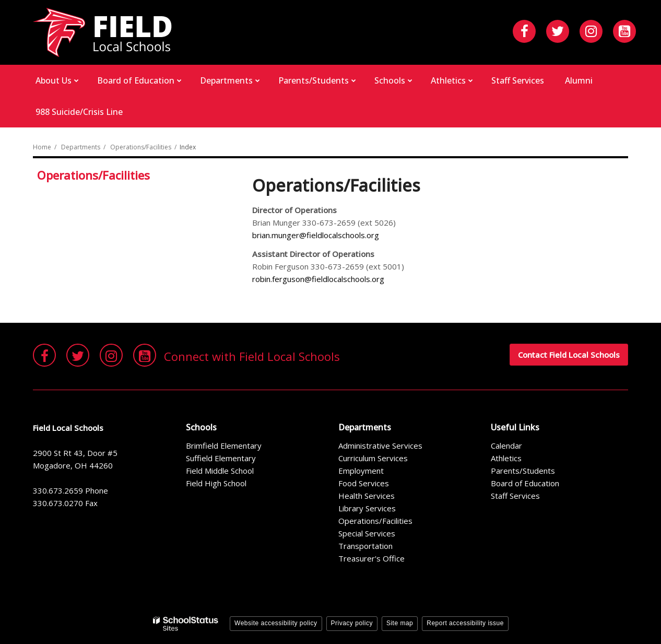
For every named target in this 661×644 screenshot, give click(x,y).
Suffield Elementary (221, 458)
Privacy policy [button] (352, 623)
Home (42, 147)
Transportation (365, 546)
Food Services (364, 483)
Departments (81, 147)
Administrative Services (380, 446)
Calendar (506, 446)
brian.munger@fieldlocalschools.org (316, 235)
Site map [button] (400, 623)
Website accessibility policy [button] (276, 623)
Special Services (367, 533)
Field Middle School (220, 471)
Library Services (367, 508)
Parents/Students (523, 471)
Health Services (367, 496)
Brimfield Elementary (224, 446)
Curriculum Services (373, 458)
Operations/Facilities (141, 147)
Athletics (506, 458)
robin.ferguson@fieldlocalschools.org (318, 279)
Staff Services (515, 496)
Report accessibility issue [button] (465, 623)
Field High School (216, 483)
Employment (361, 471)
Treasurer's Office (371, 558)
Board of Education (525, 483)
